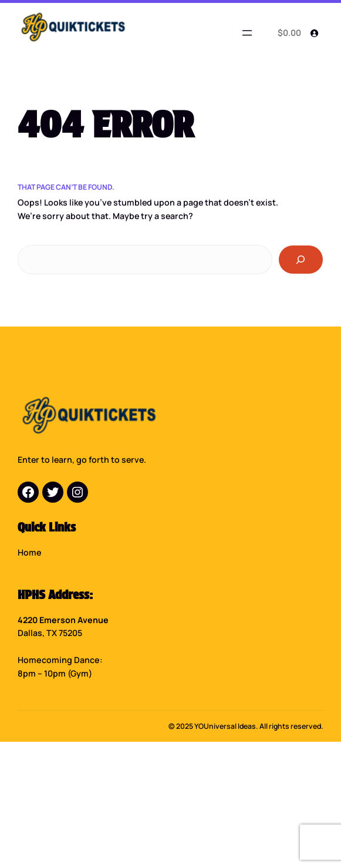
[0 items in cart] (287, 33)
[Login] (314, 33)
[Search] (301, 260)
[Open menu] (247, 33)
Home (30, 549)
